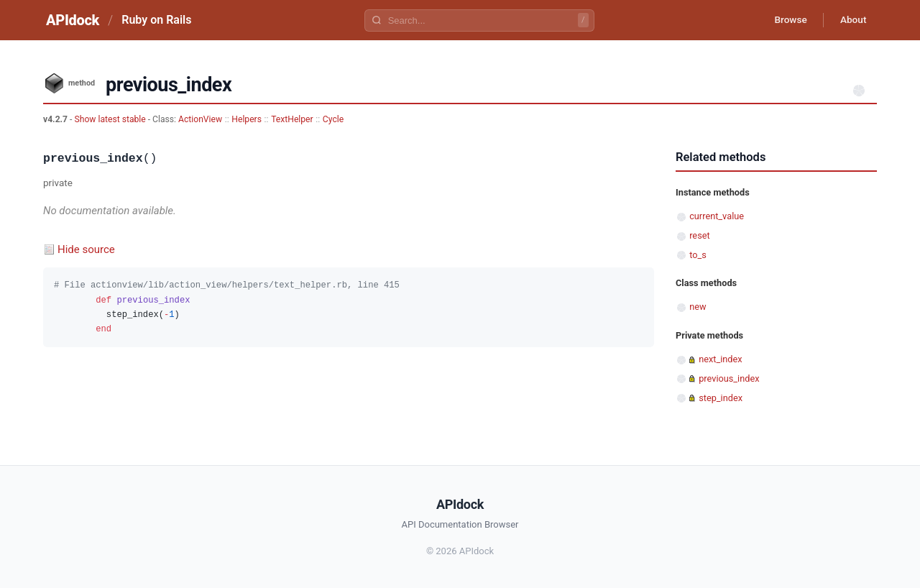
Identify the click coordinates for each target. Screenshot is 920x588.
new (698, 307)
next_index (720, 359)
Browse (787, 20)
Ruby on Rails (156, 20)
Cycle (333, 119)
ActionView (200, 119)
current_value (717, 216)
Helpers (247, 119)
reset (699, 235)
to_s (698, 255)
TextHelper (292, 119)
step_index (721, 398)
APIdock (73, 20)
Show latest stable (111, 119)
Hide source (86, 249)
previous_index (729, 378)
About (852, 20)
